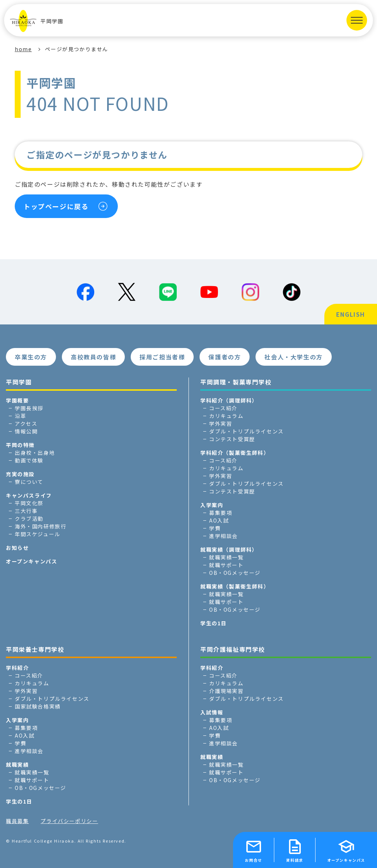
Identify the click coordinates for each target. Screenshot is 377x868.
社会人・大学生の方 (293, 357)
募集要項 (221, 513)
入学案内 (212, 505)
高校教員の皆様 (93, 357)
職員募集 (17, 821)
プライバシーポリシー (69, 821)
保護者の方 (225, 357)
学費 (215, 528)
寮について (29, 482)
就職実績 (17, 765)
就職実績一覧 (226, 557)
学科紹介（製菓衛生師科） (235, 453)
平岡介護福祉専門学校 (233, 649)
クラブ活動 (29, 519)
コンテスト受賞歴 (232, 439)
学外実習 (221, 424)
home (23, 49)
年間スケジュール (38, 534)
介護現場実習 (226, 691)
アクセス (26, 424)
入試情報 (212, 712)
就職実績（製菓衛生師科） (235, 586)
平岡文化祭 (29, 503)
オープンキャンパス (31, 561)
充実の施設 (20, 474)
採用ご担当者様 (162, 357)
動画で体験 (29, 460)
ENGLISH (351, 314)
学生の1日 (214, 623)
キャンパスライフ (29, 495)
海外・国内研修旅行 (40, 526)
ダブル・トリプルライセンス (246, 431)
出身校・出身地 (35, 453)
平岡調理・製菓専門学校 (236, 382)
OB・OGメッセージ (235, 573)
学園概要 (17, 400)
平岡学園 (37, 21)
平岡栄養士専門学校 (35, 649)
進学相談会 (223, 536)
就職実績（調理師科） (229, 549)
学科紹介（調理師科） (229, 400)
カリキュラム (226, 416)
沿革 (20, 416)
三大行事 (26, 511)
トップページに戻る (56, 206)
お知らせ (17, 548)
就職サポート (226, 565)
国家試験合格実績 (38, 706)
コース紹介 (223, 408)
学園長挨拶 (29, 408)
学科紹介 (17, 668)
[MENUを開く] (357, 20)
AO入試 (219, 520)
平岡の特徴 (20, 445)
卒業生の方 (31, 357)
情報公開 (26, 431)
